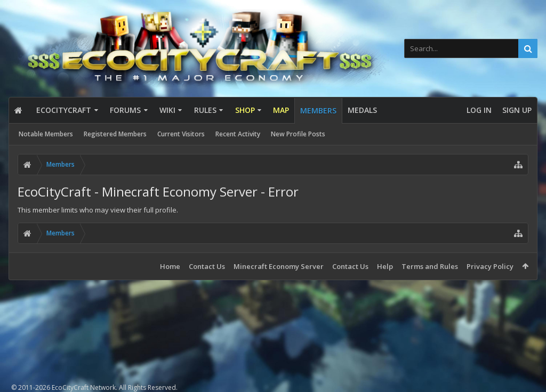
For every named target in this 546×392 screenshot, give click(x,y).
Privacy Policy (490, 266)
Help (385, 266)
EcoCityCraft (64, 110)
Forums (125, 110)
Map (281, 110)
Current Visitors (181, 134)
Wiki (167, 110)
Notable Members (46, 134)
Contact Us (207, 266)
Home (170, 266)
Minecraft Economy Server (279, 266)
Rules (205, 110)
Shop (245, 110)
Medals (362, 110)
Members (318, 111)
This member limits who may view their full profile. (98, 210)
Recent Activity (238, 134)
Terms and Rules (430, 266)
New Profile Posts (298, 134)
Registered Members (115, 134)
